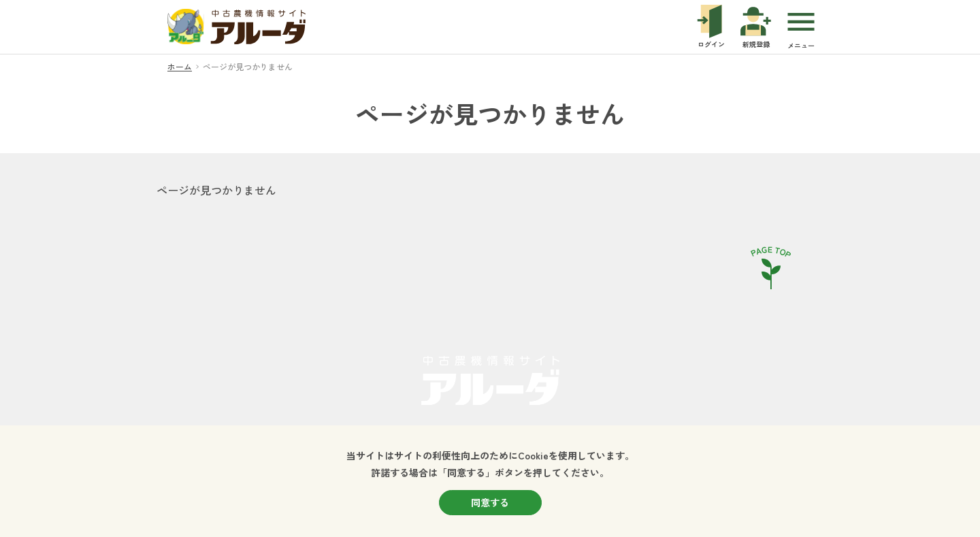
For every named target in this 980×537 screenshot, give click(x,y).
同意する (490, 502)
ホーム (180, 66)
